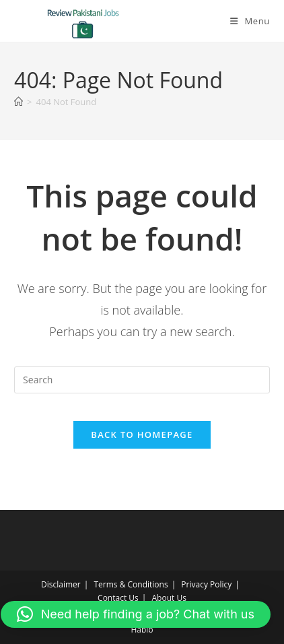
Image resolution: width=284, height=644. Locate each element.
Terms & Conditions (131, 584)
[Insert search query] (142, 380)
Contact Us (118, 598)
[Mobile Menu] (250, 21)
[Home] (19, 102)
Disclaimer (61, 584)
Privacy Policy (206, 584)
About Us (169, 598)
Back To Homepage (142, 434)
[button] (136, 614)
